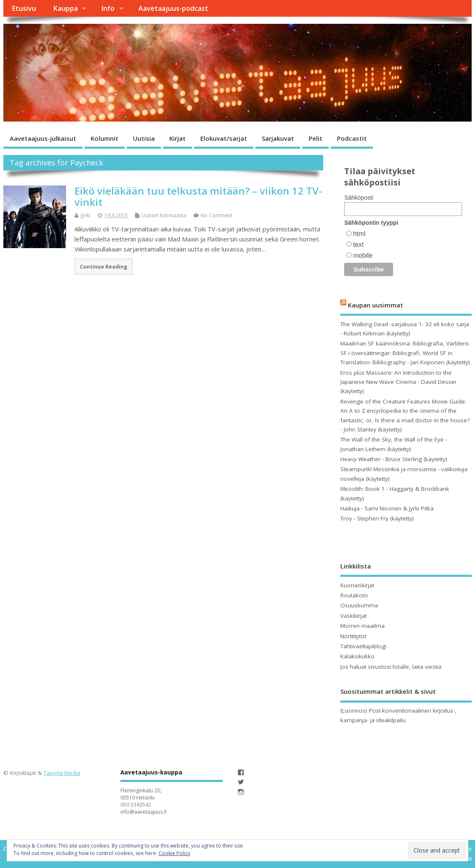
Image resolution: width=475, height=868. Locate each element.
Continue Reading (103, 266)
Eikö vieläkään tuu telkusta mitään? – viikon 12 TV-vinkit (198, 196)
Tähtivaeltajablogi (363, 646)
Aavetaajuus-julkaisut (43, 138)
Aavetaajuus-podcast (173, 8)
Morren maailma (363, 626)
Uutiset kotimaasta (164, 215)
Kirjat (177, 138)
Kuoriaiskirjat (357, 585)
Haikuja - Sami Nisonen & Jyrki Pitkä (387, 508)
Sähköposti (359, 198)
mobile (363, 255)
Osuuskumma (359, 605)
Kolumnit (105, 138)
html (359, 234)
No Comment (217, 215)
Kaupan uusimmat (375, 305)
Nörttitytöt (353, 636)
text (358, 245)
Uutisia (144, 138)
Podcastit (352, 138)
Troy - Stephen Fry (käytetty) (377, 518)
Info (108, 8)
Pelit (315, 138)
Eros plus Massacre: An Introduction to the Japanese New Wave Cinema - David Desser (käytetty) (398, 382)
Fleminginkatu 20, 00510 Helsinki (141, 794)
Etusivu (24, 8)
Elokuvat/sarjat (224, 138)
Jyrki (86, 215)
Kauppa (65, 8)
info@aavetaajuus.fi (144, 812)
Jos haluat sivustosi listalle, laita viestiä (391, 667)
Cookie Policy (174, 853)
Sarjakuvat (278, 138)
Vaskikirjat (354, 616)
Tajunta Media (62, 773)
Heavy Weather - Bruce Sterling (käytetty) (394, 459)
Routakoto (354, 595)
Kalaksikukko (358, 656)
